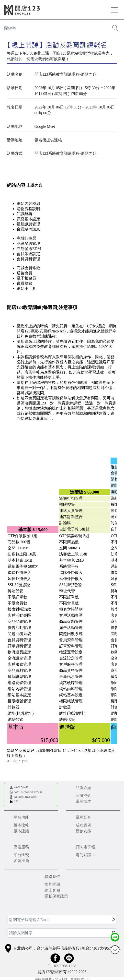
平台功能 (21, 817)
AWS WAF (21, 787)
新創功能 (83, 831)
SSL (16, 801)
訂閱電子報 (85, 847)
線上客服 (52, 890)
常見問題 (52, 884)
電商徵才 (83, 801)
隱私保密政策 (56, 896)
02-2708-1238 (65, 966)
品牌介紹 (83, 788)
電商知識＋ (85, 855)
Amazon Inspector (25, 797)
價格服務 (21, 847)
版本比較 (21, 825)
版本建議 (21, 831)
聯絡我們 (52, 877)
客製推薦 (21, 861)
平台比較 (21, 855)
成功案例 (83, 825)
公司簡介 (83, 796)
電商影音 (83, 817)
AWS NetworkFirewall (28, 792)
